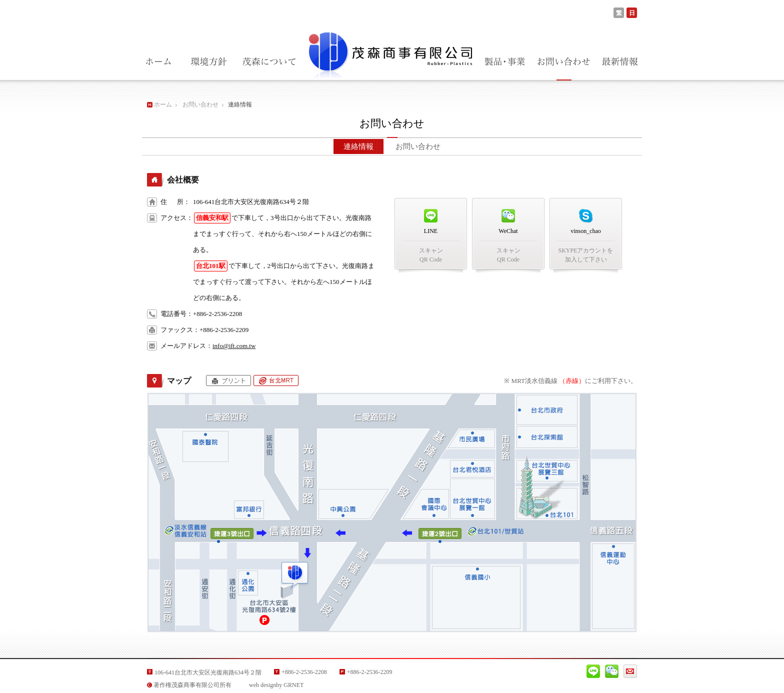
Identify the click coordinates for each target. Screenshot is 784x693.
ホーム (158, 62)
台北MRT (276, 380)
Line (593, 671)
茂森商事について (269, 62)
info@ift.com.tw (234, 346)
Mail (630, 671)
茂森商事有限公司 (389, 53)
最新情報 (620, 62)
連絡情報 (358, 146)
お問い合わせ (564, 62)
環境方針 (208, 62)
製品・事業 (505, 62)
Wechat (612, 671)
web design (262, 685)
